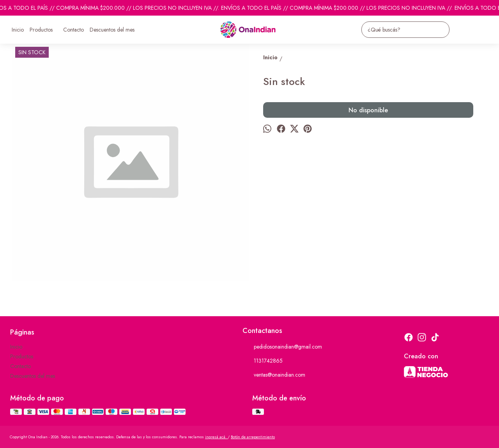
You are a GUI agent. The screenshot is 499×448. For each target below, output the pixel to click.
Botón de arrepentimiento (253, 437)
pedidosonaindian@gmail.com (282, 347)
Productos (45, 30)
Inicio (18, 30)
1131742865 (263, 361)
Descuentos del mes (112, 30)
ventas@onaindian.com (274, 375)
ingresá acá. (216, 437)
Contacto (73, 30)
